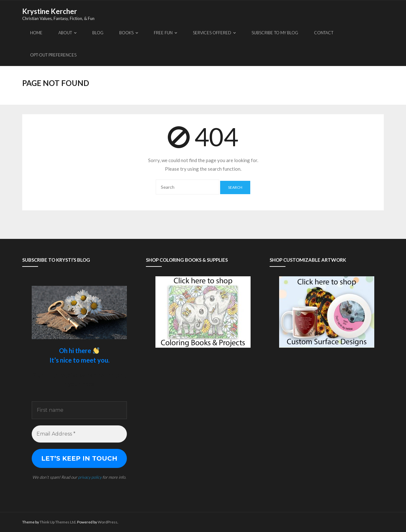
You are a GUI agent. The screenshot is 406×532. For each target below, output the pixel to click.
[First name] (79, 410)
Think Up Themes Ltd (58, 522)
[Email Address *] (79, 434)
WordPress (108, 522)
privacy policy (90, 477)
